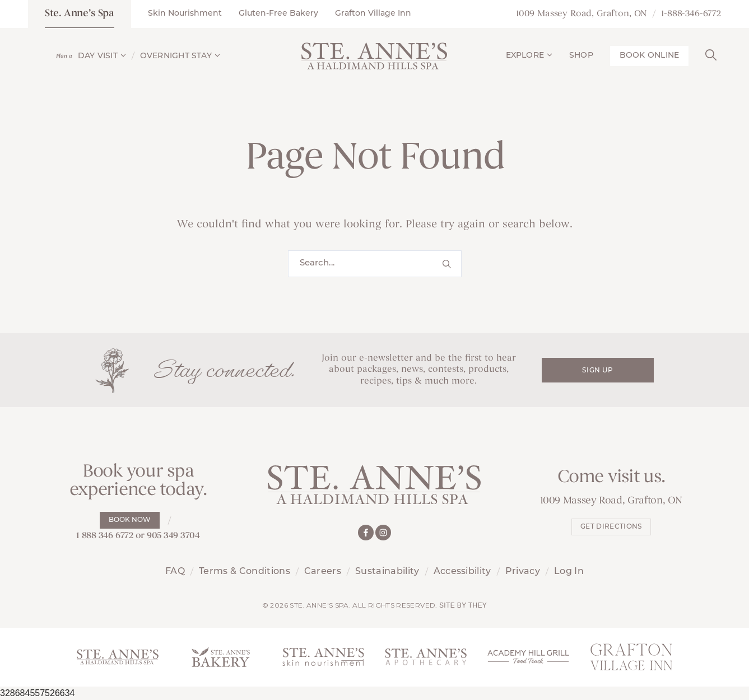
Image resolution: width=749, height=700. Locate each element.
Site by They (463, 605)
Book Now (130, 520)
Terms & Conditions (245, 572)
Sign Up (597, 371)
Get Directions (611, 527)
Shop (581, 56)
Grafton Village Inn (373, 14)
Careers (323, 572)
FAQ (175, 572)
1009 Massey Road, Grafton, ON (581, 14)
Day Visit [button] (102, 56)
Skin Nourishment (185, 14)
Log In (569, 572)
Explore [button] (529, 56)
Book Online (649, 56)
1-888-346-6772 (691, 14)
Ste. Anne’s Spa (80, 14)
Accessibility (462, 572)
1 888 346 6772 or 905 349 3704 (138, 536)
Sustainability (387, 572)
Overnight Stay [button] (180, 56)
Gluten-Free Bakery (278, 14)
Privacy (523, 572)
